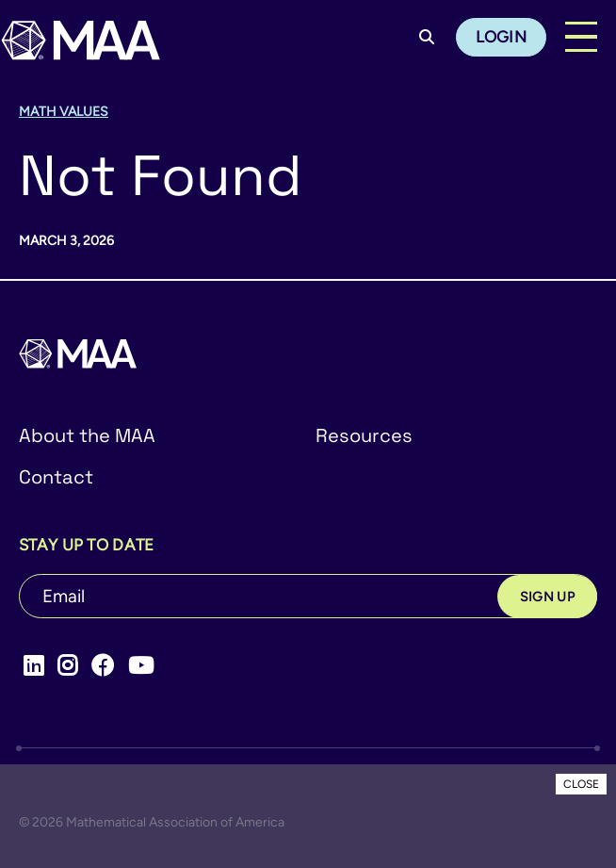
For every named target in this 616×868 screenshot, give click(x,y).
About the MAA (87, 435)
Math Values (64, 112)
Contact (56, 477)
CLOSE (581, 784)
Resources (364, 435)
